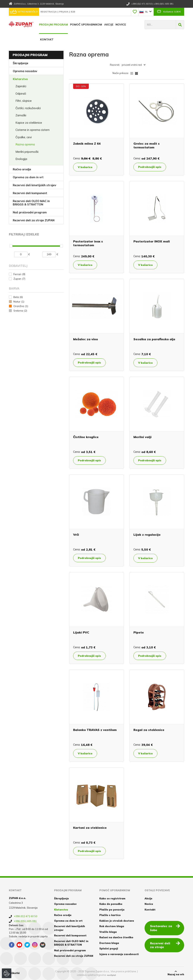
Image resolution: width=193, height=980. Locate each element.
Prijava (64, 12)
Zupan (19, 279)
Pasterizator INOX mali (152, 241)
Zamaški (21, 115)
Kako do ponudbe (111, 904)
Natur (19, 302)
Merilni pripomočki (27, 152)
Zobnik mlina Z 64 (87, 144)
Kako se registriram (112, 898)
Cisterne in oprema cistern (33, 130)
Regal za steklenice (149, 730)
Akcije (109, 25)
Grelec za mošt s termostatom (147, 145)
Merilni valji (142, 437)
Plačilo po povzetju (112, 910)
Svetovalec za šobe (165, 928)
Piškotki (14, 973)
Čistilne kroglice (86, 437)
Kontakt (47, 39)
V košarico (85, 167)
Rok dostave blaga (112, 926)
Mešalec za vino (85, 339)
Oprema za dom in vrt (28, 177)
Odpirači (21, 94)
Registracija (49, 12)
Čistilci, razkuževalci (28, 108)
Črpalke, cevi (24, 137)
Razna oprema (25, 144)
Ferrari (19, 274)
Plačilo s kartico (110, 915)
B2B (73, 12)
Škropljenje (21, 63)
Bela (18, 297)
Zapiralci (21, 86)
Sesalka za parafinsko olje (154, 339)
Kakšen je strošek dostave (117, 921)
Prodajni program (53, 25)
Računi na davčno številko (116, 937)
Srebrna (20, 311)
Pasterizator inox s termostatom (88, 243)
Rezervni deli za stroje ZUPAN (34, 220)
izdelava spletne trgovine (92, 975)
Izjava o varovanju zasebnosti (119, 954)
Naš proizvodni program (30, 212)
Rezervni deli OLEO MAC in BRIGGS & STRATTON (31, 203)
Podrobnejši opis (150, 167)
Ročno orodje (22, 169)
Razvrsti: (115, 65)
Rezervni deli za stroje (165, 945)
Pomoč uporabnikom (86, 25)
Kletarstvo (20, 79)
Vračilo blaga (108, 932)
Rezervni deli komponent (30, 193)
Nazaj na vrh (176, 973)
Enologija (21, 159)
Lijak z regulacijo (147, 535)
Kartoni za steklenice (90, 828)
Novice (121, 25)
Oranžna (21, 306)
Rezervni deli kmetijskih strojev (34, 185)
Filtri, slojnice (24, 101)
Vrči (76, 535)
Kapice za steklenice (29, 123)
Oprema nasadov (25, 71)
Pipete (139, 632)
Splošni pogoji (109, 948)
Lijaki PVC (81, 632)
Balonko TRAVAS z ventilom (95, 730)
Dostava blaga (109, 943)
